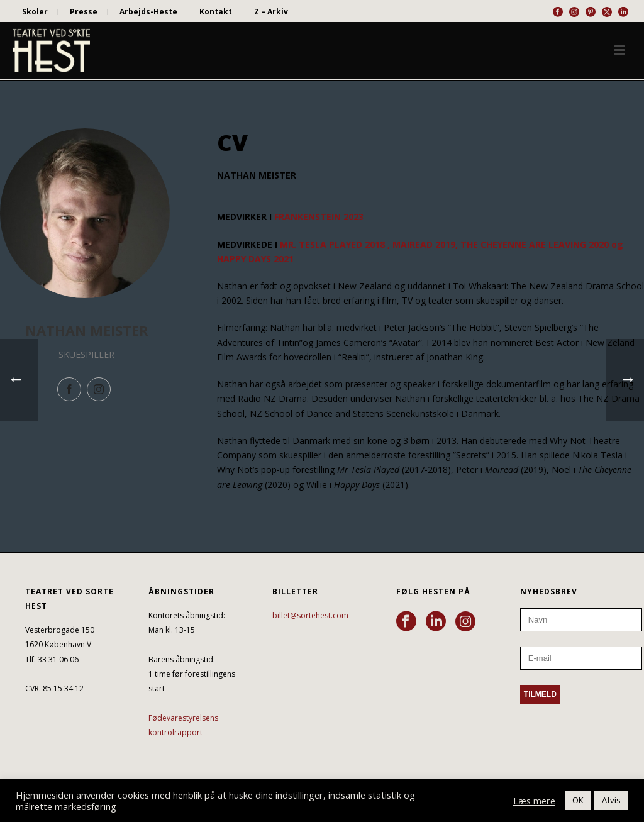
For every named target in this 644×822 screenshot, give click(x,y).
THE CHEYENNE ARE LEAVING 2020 (535, 244)
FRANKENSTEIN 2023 (319, 217)
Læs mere (534, 801)
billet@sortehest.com (310, 615)
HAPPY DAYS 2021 (255, 259)
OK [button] (578, 800)
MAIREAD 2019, (425, 244)
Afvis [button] (611, 800)
